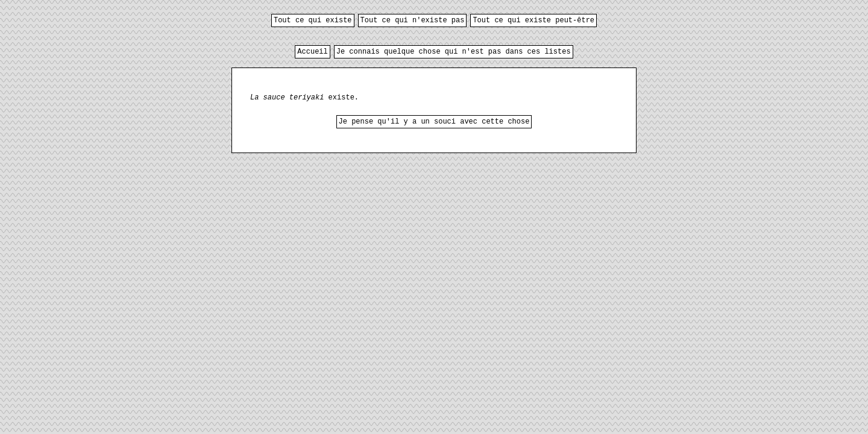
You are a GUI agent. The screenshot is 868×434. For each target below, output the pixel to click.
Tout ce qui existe (313, 20)
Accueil (312, 52)
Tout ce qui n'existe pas (413, 20)
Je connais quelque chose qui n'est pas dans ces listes (454, 52)
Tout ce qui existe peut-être (533, 20)
